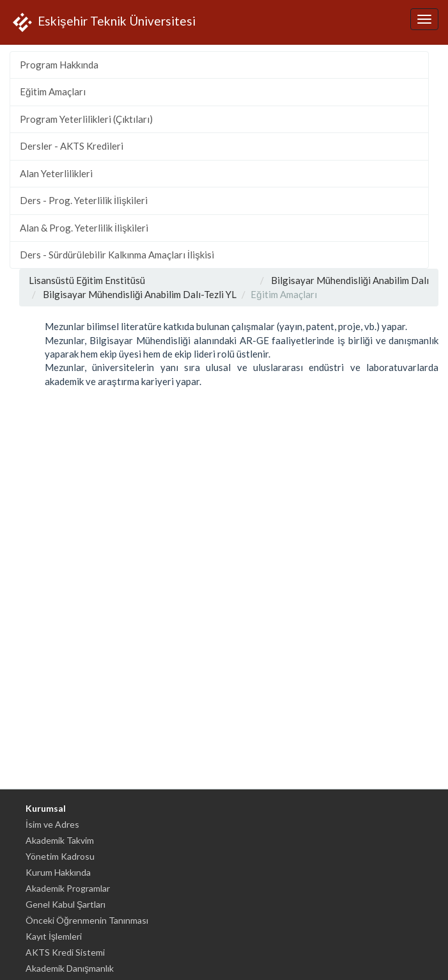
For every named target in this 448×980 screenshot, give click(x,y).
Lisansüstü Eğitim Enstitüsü (87, 280)
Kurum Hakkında (58, 872)
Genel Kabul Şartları (66, 904)
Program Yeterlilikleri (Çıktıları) (86, 119)
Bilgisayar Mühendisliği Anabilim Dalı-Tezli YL (140, 294)
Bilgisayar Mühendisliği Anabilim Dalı (350, 280)
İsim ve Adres (52, 824)
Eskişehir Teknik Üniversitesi (103, 22)
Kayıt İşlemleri (54, 936)
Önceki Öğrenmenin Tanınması (87, 920)
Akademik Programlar (68, 888)
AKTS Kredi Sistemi (65, 952)
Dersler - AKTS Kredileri (72, 146)
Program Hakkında (59, 65)
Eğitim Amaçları (53, 91)
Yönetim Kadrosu (60, 856)
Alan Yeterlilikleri (56, 173)
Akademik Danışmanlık (70, 968)
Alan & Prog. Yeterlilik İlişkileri (84, 228)
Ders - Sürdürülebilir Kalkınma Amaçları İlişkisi (117, 255)
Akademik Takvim (60, 840)
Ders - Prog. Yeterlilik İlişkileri (84, 200)
